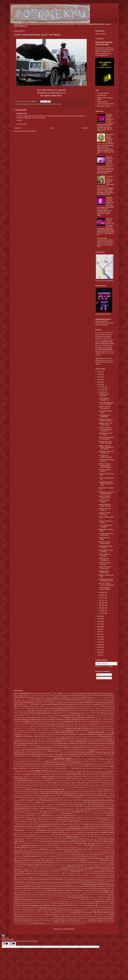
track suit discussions (32, 902)
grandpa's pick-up (97, 763)
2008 (99, 647)
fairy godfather (17, 749)
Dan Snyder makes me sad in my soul (31, 734)
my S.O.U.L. (94, 810)
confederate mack (87, 729)
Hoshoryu (94, 771)
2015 (99, 629)
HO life (112, 769)
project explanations (42, 830)
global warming (49, 761)
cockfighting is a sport (35, 729)
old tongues (22, 819)
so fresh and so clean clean (42, 862)
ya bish (44, 922)
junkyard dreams (105, 786)
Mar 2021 (102, 608)
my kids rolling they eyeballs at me (31, 810)
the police (49, 890)
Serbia (86, 853)
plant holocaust (76, 825)
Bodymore (57, 716)
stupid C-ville (22, 870)
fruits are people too (75, 757)
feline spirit (111, 749)
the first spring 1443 (41, 104)
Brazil (40, 718)
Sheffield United (105, 855)
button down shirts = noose (99, 719)
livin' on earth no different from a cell (69, 795)
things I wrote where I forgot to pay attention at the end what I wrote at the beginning (43, 896)
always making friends (100, 701)
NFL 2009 (108, 814)
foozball (38, 755)
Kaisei (47, 788)
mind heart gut (62, 804)
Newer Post (18, 128)
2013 (99, 634)
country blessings (67, 731)
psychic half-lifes (94, 830)
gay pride (75, 759)
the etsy (59, 881)
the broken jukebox (43, 879)
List (22, 795)
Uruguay (84, 905)
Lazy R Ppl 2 (36, 792)
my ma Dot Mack (46, 810)
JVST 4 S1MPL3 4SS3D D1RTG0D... (106, 551)
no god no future (67, 816)
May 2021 (102, 603)
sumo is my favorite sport (37, 872)
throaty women (24, 898)
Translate (108, 666)
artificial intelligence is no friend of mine (45, 706)
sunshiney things (75, 872)
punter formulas (18, 832)
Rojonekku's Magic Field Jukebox (86, 844)
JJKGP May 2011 (19, 786)
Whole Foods (59, 915)
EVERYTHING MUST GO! (29, 747)
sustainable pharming (55, 874)
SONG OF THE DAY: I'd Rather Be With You (106, 420)
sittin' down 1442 (73, 858)
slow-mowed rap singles (76, 860)
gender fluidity (83, 759)
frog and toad (65, 757)
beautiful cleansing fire (60, 710)
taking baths (86, 875)
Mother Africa (79, 806)
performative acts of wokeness (57, 823)
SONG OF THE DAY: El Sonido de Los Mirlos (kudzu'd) (110, 160)
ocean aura (49, 817)
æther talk (106, 699)
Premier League (90, 829)
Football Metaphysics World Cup (23, 755)
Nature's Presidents (102, 812)
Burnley (88, 719)
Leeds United (111, 792)
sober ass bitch (68, 862)
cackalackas (38, 721)
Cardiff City (103, 721)
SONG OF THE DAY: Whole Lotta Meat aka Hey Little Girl (106, 447)
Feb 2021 (102, 611)
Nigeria (23, 816)
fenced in (18, 751)
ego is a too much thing (44, 744)
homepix (33, 104)
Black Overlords (64, 714)
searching (84, 851)
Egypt (54, 744)
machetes (22, 799)
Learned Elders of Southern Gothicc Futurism (94, 792)
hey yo (68, 769)
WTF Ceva (84, 920)
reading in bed (70, 836)
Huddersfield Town (18, 773)
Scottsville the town (47, 851)
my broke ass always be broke (94, 808)
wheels (59, 104)
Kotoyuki (110, 788)
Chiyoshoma (17, 727)
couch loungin (56, 731)
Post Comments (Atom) (29, 131)
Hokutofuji (18, 771)
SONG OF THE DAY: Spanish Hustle (105, 543)
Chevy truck (40, 725)
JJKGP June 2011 (57, 784)
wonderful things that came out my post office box (64, 918)
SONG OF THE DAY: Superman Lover (105, 497)
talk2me (93, 875)
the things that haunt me (69, 892)
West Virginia (66, 913)
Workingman (110, 918)
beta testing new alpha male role (101, 712)
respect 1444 (108, 840)
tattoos (112, 875)
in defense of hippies (95, 777)
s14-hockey (40, 847)
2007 (99, 650)
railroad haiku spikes (92, 832)
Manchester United (92, 799)
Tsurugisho (42, 903)
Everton (76, 745)
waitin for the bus (87, 909)
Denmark (78, 736)
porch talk (26, 829)
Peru (83, 823)
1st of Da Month (49, 695)
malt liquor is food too (68, 799)
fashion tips (47, 749)
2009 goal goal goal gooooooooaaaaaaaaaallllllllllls (70, 695)
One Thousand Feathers (48, 819)
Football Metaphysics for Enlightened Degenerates (96, 753)
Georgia (110, 759)
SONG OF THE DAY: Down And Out (105, 568)
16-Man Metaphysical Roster (36, 695)
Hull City (27, 773)
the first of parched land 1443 (29, 883)
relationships (18, 840)
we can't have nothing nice (74, 911)
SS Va (64, 866)
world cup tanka (22, 920)
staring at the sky (74, 866)
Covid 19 (90, 731)
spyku (50, 866)
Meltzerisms (52, 803)
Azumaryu (22, 708)
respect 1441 (75, 840)
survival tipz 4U (29, 874)
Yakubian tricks (57, 922)
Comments (101, 678)
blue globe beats (102, 714)
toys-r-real (20, 902)
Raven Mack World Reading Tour (103, 834)
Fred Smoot (27, 757)
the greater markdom (40, 885)
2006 (99, 652)
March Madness (47, 801)
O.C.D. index (40, 817)
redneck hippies (102, 838)
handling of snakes (40, 767)
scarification (52, 849)
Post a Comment (22, 124)
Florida (26, 753)
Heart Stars (39, 768)
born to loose (86, 716)
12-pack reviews (104, 693)
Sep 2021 (102, 592)
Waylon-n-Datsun (48, 911)
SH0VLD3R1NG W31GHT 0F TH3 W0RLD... (106, 438)
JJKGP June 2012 (70, 784)
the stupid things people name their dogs (48, 892)
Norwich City (101, 816)
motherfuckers (108, 806)
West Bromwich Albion (44, 913)
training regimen (52, 902)
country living (79, 731)
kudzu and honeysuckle (52, 790)
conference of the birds (101, 729)
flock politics (18, 753)
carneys (110, 721)
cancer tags (84, 721)
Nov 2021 (102, 390)
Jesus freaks (59, 780)
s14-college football (20, 847)
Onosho (86, 819)
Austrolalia (109, 706)
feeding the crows (83, 749)
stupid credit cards (34, 870)
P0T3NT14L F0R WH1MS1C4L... (104, 559)
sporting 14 (32, 866)
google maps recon (30, 763)
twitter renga (65, 903)
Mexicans (17, 804)
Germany (16, 761)
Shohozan (53, 857)
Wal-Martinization (107, 909)
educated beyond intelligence (25, 744)
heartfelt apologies (49, 769)
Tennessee (61, 877)
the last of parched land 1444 (80, 887)
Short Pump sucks (73, 857)
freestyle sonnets (53, 757)
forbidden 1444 (86, 755)
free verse (43, 757)
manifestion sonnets (19, 801)
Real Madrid (101, 836)
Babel (28, 708)
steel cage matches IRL (97, 866)
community (61, 729)
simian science (110, 857)
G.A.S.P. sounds (48, 759)
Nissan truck (46, 816)
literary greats (29, 795)
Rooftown (110, 844)
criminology (26, 732)
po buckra (64, 827)
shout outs (101, 857)
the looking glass (74, 888)
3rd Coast (50, 697)
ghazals (35, 761)
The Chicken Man (71, 879)
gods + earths (90, 761)
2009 (99, 645)
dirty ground (83, 738)
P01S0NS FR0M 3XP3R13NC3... (104, 572)
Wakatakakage (97, 909)
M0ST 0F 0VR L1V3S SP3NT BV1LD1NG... (106, 442)
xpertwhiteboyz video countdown (31, 922)
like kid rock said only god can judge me (93, 793)
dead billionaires (54, 734)
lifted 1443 (69, 793)
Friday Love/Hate (102, 238)
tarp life (107, 875)
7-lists (112, 697)
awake (16, 708)
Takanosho (64, 875)
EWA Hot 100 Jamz (42, 747)
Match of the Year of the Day (73, 801)
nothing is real (110, 816)
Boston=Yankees (97, 716)
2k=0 (35, 697)
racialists (80, 832)
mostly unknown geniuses (66, 806)
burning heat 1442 (49, 719)
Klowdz (90, 788)
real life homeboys (90, 836)
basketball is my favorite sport (104, 708)
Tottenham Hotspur (85, 900)
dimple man (33, 738)
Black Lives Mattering (52, 714)
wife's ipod (105, 915)
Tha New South (98, 877)
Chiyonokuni (109, 725)
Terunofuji (81, 877)
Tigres (59, 898)
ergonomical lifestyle (58, 745)
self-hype (27, 853)
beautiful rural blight (76, 710)
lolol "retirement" (32, 797)
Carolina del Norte (18, 723)
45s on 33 (58, 697)
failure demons (108, 747)
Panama (52, 821)
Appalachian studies (100, 705)
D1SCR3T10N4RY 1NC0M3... (104, 501)
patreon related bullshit (71, 821)
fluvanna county (36, 753)
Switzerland (17, 875)
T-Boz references (34, 875)
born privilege (77, 716)
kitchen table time (80, 788)
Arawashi (110, 705)
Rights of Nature (78, 842)
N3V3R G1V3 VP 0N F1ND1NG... (105, 564)
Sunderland (65, 872)
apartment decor (87, 705)
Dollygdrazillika (18, 740)
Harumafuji (51, 767)
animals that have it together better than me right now (57, 705)
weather (94, 911)
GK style (41, 761)
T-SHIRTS (43, 875)
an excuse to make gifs (56, 703)
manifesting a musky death (106, 799)
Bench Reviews (67, 712)
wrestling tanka (72, 920)
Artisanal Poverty (80, 706)
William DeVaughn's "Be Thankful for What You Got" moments (91, 916)
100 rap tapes (83, 693)
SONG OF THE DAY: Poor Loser (105, 514)
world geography (34, 920)
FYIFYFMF (38, 759)
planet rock (66, 825)
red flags (79, 838)
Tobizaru (94, 898)
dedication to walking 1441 (79, 734)
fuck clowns (95, 757)
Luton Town (85, 797)
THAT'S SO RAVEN (29, 879)
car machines (93, 721)
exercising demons (56, 747)
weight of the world (25, 913)
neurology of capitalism (31, 814)
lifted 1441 (50, 793)
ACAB (91, 699)
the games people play (97, 883)
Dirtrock (76, 738)
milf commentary (42, 804)
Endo (27, 746)
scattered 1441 (62, 849)
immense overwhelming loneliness (78, 776)
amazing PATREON (93, 24)
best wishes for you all (85, 712)
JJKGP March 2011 (83, 784)
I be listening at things (87, 773)
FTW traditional (86, 757)
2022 (99, 382)
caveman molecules (38, 723)
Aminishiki (45, 703)
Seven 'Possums (49, 855)
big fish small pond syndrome (27, 714)
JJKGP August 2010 (95, 780)
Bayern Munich (17, 710)
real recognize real (20, 838)
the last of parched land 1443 (59, 887)
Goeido (98, 761)
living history (87, 795)
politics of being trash (91, 827)
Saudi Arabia (33, 849)
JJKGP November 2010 (45, 786)
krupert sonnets (18, 790)
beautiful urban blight (106, 710)
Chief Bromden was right (54, 725)
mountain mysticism (20, 808)
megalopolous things (28, 803)
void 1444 (59, 909)
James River (48, 780)
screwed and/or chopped (70, 851)
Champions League (94, 723)
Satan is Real (23, 849)
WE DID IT (87, 911)
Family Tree (36, 749)
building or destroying (85, 718)
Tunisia (48, 903)
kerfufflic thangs (54, 788)
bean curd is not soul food (36, 710)
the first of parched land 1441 (88, 881)
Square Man (57, 866)
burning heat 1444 (77, 719)
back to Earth (50, 708)
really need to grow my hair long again (36, 838)
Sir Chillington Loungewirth (46, 858)
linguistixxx (16, 795)
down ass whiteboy (54, 740)
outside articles (24, 821)
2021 (99, 385)
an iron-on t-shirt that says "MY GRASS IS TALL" (80, 703)
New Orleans (57, 814)
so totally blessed (58, 862)
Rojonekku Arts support (54, 844)
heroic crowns (59, 768)
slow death (20, 860)
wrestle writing (59, 920)
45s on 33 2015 (70, 697)
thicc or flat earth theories (67, 894)
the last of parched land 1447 (100, 887)
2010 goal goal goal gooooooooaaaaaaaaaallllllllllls (99, 695)
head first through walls (101, 767)
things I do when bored (83, 894)
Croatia (34, 732)
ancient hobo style (103, 703)
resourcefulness (65, 840)
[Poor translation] (12, 944)
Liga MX (77, 793)
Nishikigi (38, 816)
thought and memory (101, 896)
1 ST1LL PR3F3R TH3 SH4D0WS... (105, 526)
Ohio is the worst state (78, 817)
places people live (54, 825)
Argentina (16, 706)
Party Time (59, 821)
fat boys (55, 749)
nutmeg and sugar (30, 817)
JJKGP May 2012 (31, 786)
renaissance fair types (39, 840)
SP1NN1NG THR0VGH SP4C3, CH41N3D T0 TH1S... (106, 484)
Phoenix (104, 823)
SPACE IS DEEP (106, 864)
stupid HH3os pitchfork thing (64, 870)
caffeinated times (55, 721)
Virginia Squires (32, 909)
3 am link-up (42, 697)
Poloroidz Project (106, 827)
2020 (99, 616)
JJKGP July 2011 (21, 784)
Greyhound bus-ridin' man (36, 765)
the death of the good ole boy (88, 879)
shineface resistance (30, 857)
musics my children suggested (64, 808)
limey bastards (109, 793)
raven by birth (86, 834)
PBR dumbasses (84, 821)
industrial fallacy (19, 778)
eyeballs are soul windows (71, 747)
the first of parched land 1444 (49, 883)
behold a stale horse (37, 712)
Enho (43, 746)
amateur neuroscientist (21, 703)
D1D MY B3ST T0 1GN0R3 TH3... (104, 399)
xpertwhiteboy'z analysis (96, 920)
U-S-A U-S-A (82, 903)
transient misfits (63, 902)
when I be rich (82, 913)
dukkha (65, 742)
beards (49, 710)
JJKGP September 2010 (91, 786)
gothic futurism (49, 763)
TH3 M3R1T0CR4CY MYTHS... (105, 470)
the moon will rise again (99, 888)
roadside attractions (108, 842)
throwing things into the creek (38, 898)
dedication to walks (32, 736)
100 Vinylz (93, 693)
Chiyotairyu (24, 727)
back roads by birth (38, 708)
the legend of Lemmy (62, 888)
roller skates (102, 844)
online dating (78, 819)
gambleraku (27, 104)
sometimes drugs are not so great (29, 864)
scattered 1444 (98, 849)
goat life (67, 761)
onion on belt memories (64, 819)
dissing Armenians (93, 738)
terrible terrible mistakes (71, 877)
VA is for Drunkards (38, 907)
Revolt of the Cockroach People (49, 842)
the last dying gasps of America (94, 885)
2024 (99, 377)
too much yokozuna (56, 900)
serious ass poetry (106, 853)
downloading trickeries (68, 740)
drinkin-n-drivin (44, 742)
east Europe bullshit (93, 742)
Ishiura (108, 778)
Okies (88, 817)
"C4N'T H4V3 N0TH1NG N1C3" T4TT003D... (106, 403)
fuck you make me (104, 757)
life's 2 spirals (40, 793)
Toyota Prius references (99, 900)
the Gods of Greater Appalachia (24, 885)
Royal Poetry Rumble (28, 846)
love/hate (76, 797)
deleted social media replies (58, 736)
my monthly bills (57, 810)
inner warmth (31, 778)
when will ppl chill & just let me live (26, 915)
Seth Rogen (17, 855)
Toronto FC (76, 900)
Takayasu (71, 875)
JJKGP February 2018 (68, 782)
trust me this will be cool (31, 903)
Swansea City (79, 874)
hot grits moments (102, 771)
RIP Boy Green (90, 842)
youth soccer (68, 924)
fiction (44, 751)
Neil (22, 814)
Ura (78, 905)
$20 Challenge (73, 693)
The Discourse (18, 881)
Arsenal (31, 706)
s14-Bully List (108, 846)
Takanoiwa (57, 875)
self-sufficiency (38, 853)
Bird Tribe (41, 714)
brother (60, 718)
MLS (106, 804)
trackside (43, 902)
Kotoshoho (104, 788)
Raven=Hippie (39, 836)
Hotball (110, 771)
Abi (86, 699)
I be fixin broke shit (72, 773)
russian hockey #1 (48, 846)
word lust (90, 918)
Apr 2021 (102, 605)
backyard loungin (63, 708)
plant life (86, 825)
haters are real (60, 767)
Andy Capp (26, 705)
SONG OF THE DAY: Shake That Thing (105, 505)
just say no (35, 788)
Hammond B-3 (109, 765)
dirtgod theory (66, 738)
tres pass (20, 903)
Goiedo (104, 761)
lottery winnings (53, 797)
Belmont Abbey (57, 712)
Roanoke (19, 844)
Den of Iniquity (70, 736)
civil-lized (59, 727)
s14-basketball (88, 846)
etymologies (69, 746)
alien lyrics (55, 701)
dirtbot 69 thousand (54, 738)
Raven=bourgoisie (19, 836)
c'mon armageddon (25, 721)
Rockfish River (27, 844)
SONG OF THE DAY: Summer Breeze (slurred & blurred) (105, 466)
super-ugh (87, 872)
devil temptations (103, 736)
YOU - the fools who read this (91, 922)
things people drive (52, 104)
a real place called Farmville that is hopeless (57, 699)
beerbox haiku (18, 712)
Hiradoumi (107, 769)
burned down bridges (20, 719)
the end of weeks (51, 881)
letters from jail (29, 793)
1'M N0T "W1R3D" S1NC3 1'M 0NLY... (105, 589)
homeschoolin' (53, 771)
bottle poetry (21, 718)
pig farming (42, 825)
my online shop (102, 95)
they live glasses (54, 894)
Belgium (48, 712)
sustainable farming (42, 874)
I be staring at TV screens (30, 775)
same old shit (99, 847)
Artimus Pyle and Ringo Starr (65, 706)
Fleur (111, 751)
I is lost (44, 775)
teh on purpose (52, 877)
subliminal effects (93, 870)
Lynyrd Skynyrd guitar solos (104, 797)
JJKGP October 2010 (76, 786)
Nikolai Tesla (31, 816)
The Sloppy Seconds (30, 892)
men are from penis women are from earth (69, 803)
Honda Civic (63, 771)
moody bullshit (47, 806)
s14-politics (56, 847)
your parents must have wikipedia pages (54, 924)
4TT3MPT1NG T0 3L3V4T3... (104, 395)
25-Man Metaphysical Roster (22, 697)
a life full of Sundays (35, 699)
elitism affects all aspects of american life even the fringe (88, 744)
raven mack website (103, 93)
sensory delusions (64, 853)
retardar (35, 842)
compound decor (71, 729)
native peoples (76, 812)
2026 (99, 372)
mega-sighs (17, 803)
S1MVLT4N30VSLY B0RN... (104, 539)
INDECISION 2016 (107, 776)
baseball (91, 708)
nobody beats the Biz (80, 816)
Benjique (75, 712)
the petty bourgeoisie (39, 891)
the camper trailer (57, 879)
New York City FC (76, 814)
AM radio (110, 701)
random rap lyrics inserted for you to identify (65, 834)
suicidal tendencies (106, 870)
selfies (47, 853)
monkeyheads (37, 806)
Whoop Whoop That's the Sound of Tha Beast (87, 915)
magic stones (43, 799)
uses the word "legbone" (104, 905)
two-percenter (74, 903)
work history (99, 918)
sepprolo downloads (76, 853)
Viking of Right (102, 907)
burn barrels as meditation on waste (104, 718)
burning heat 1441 (35, 719)
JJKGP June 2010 (45, 784)
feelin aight (92, 749)
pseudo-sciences (82, 830)
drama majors (89, 740)
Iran (103, 778)
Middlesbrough (26, 804)
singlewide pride (33, 859)
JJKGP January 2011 (82, 782)
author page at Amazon (104, 106)
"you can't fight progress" (39, 693)
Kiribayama (63, 788)
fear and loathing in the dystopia (67, 749)
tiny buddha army (83, 898)
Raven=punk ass (60, 836)
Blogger (72, 929)
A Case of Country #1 (22, 699)
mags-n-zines (55, 799)
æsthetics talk (98, 699)
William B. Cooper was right (62, 916)
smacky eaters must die (92, 860)
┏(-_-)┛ (64, 693)
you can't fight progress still (108, 922)
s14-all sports (79, 846)
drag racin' (80, 740)
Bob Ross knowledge (47, 716)
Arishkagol (24, 706)
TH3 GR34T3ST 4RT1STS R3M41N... (106, 457)
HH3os (74, 768)
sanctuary (106, 847)
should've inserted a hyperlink (88, 857)
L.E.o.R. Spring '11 (91, 790)
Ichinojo (37, 776)
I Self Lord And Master (71, 775)
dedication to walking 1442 (97, 734)
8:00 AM (19, 120)
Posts (99, 675)
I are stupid (61, 773)
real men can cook (110, 836)
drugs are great (56, 742)
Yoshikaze (79, 922)
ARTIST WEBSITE (19, 26)
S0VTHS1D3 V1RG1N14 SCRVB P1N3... (106, 452)
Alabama (39, 701)
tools (64, 900)
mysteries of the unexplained (107, 810)
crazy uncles (17, 732)
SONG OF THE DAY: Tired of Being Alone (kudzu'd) (110, 118)
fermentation (37, 751)
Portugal (55, 829)
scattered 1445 (108, 849)
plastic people (40, 827)
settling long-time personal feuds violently (32, 855)
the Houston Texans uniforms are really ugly (59, 885)
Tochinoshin (101, 898)
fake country (26, 749)
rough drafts (17, 846)
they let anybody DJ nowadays (38, 894)
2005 (99, 655)
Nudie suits (20, 817)
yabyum (49, 922)
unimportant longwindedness (31, 905)
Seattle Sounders (93, 851)
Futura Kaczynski (29, 759)
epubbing (49, 746)
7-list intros (105, 697)
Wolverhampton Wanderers (42, 918)
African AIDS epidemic (29, 701)
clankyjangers (69, 727)
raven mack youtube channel (105, 104)
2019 (99, 619)
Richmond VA (66, 842)
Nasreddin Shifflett (64, 812)
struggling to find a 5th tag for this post (100, 868)
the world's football (103, 892)
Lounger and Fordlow (66, 797)
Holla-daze (26, 771)
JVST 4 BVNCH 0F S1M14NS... (104, 555)
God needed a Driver (78, 761)
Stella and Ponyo (110, 866)
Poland (82, 827)
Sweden (87, 874)
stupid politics (80, 870)
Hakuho (102, 765)
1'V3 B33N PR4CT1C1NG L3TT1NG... (106, 461)
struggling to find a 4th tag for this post (72, 868)
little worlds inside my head (42, 795)
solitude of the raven (88, 862)
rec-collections (67, 838)
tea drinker (30, 877)
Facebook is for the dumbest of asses (92, 747)
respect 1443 (97, 840)
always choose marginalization (84, 701)
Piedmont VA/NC (32, 825)
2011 (99, 639)
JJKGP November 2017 (61, 786)
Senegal (55, 853)
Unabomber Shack (93, 903)
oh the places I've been (62, 817)
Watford (39, 911)
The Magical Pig (85, 888)
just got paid (27, 788)
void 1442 (42, 909)
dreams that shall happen (31, 742)
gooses (40, 763)
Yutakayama (76, 924)
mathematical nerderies (90, 801)
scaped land (42, 849)
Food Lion (64, 753)
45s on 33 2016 (82, 697)
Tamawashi (100, 875)
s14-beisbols (99, 846)
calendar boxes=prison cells (70, 721)
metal (85, 803)
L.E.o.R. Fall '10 (78, 790)
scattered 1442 (74, 849)
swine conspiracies (96, 874)
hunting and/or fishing (36, 773)
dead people (64, 734)
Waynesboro (59, 911)
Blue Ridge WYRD (36, 716)
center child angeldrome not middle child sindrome (65, 723)
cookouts (112, 729)
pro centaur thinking (29, 830)
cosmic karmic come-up (36, 731)
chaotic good (105, 723)
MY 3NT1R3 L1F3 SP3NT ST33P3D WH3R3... (106, 493)
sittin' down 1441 (60, 858)
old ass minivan (106, 817)
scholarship (17, 851)
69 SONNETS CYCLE (95, 697)
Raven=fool (29, 836)
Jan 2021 (102, 613)
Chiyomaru (102, 725)
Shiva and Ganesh (44, 857)
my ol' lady (68, 810)
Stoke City (28, 868)
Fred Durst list (18, 757)
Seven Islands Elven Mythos (63, 855)
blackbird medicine (76, 714)
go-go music (60, 761)
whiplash (40, 915)
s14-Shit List (64, 847)
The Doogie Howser (30, 881)
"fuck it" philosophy (21, 693)
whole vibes (69, 915)
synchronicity (25, 875)
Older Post (85, 128)
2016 (99, 627)
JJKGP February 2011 (53, 782)
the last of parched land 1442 (38, 887)
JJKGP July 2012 (32, 784)
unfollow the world (104, 903)
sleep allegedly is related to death (104, 858)
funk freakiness (19, 759)
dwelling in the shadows (76, 742)
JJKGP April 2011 (82, 780)
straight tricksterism (45, 868)
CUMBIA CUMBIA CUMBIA (63, 732)
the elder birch (41, 881)
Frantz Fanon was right (106, 755)
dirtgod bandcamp (102, 102)
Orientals (103, 819)
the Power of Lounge (62, 890)
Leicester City (19, 793)
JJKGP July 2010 (110, 782)
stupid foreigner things (48, 870)
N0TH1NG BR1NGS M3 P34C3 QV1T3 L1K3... (106, 580)
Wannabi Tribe (17, 911)
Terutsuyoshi (88, 877)
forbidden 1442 (62, 755)
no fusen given (56, 816)
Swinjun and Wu (107, 874)
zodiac (82, 924)
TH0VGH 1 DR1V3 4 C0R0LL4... (105, 510)
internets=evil (70, 778)
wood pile (83, 918)
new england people (45, 814)
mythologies (44, 812)
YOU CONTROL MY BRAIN (22, 924)
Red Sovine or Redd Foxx (90, 838)
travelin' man (99, 902)
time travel (72, 898)
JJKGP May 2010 (107, 784)
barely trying (84, 708)
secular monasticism (104, 851)
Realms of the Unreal (55, 838)
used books (91, 905)
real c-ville (80, 836)
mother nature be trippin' (94, 806)
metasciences (94, 803)
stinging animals (20, 868)
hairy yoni (94, 765)
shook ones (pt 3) (62, 857)
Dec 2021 (102, 387)
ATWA (103, 706)
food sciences (73, 753)
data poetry (45, 734)
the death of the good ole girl (106, 879)
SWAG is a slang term (68, 874)
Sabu (91, 847)
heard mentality (30, 768)
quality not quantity (70, 832)
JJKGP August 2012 (109, 780)
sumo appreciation (19, 872)
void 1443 (51, 909)
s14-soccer (73, 847)
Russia (39, 846)
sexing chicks (76, 855)
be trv (25, 710)
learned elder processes (49, 792)
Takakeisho (50, 875)
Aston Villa (96, 706)
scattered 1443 (86, 849)
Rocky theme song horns (40, 844)
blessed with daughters (90, 714)
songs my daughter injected (69, 864)
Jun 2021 (102, 600)
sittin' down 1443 (86, 858)
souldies (79, 864)
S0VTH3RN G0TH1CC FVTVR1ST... (105, 434)
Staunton (86, 866)
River (98, 842)
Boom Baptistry (66, 716)
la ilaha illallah (103, 790)
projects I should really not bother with (62, 830)
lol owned (23, 797)
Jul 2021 (102, 598)
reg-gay (110, 838)
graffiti (74, 763)
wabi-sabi (68, 909)
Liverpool (54, 795)
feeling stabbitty (102, 749)
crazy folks (109, 731)
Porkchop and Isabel (36, 829)
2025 (99, 374)
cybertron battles (94, 732)
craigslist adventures (99, 731)
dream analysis (100, 740)
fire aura (84, 751)
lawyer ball (27, 792)
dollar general (103, 738)
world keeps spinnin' (47, 920)
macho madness (32, 799)
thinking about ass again (89, 896)
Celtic (48, 723)
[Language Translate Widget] (106, 664)
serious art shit (94, 853)
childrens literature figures (72, 725)
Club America (24, 729)
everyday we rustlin (85, 745)
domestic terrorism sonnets (31, 740)
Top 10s (69, 900)
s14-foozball (32, 847)
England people (35, 745)
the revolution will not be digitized (99, 890)
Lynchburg (92, 797)
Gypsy (87, 765)
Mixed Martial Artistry (96, 804)
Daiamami (107, 733)
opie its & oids (94, 819)
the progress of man (80, 890)
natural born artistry (89, 812)
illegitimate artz (46, 776)
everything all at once (99, 745)
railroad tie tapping (108, 832)
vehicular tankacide (79, 907)
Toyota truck (111, 900)
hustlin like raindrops (50, 773)
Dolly (111, 738)
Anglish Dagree (34, 705)
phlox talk (97, 823)
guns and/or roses (77, 765)
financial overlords (75, 751)
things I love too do (96, 894)
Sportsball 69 (43, 866)
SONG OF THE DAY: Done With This (105, 408)
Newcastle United (99, 814)
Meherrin (38, 803)
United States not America (50, 905)
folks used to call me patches (51, 753)
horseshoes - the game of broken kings (79, 771)
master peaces (59, 801)
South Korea (87, 864)
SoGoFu (77, 862)
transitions (72, 902)
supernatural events (99, 872)
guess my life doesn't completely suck (58, 765)
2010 (99, 642)
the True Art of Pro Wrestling (86, 892)
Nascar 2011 (54, 812)
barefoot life (75, 708)
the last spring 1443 (32, 888)
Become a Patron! (101, 34)
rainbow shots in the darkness (27, 834)
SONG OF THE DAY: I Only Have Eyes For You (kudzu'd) (110, 201)
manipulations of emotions (34, 801)
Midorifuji (34, 804)
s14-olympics (48, 847)
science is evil (28, 851)
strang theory (56, 868)
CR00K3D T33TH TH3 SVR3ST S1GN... (105, 424)
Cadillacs (46, 721)
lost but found (42, 797)
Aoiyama (79, 705)
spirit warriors (23, 866)
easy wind (103, 742)
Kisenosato (70, 788)
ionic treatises (96, 778)
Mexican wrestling (107, 803)
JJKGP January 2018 (96, 782)
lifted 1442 (59, 793)
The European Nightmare (70, 881)
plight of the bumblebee (54, 827)
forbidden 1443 (74, 755)
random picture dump (43, 834)
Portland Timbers (47, 829)
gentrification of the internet (97, 759)
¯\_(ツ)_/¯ (54, 693)
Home (52, 128)
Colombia (54, 729)
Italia (113, 778)
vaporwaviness (69, 907)
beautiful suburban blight (91, 710)
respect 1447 (18, 842)
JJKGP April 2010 (70, 780)
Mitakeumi (85, 804)
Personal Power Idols (73, 823)
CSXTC (50, 732)
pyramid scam (57, 832)
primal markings (102, 829)
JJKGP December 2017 (38, 782)
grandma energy (86, 763)
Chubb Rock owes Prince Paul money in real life (42, 727)
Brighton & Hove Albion (50, 718)
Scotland (38, 851)
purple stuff (38, 832)
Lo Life (108, 795)
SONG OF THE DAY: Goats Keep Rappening (106, 584)
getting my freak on (26, 761)
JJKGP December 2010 (23, 782)
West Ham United (56, 913)
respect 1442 (86, 840)
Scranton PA (58, 851)
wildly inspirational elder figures (45, 916)
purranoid (47, 832)
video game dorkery (90, 907)
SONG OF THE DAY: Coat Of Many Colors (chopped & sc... (106, 429)
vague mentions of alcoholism (55, 907)
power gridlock (75, 828)
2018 (99, 622)
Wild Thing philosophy (29, 916)
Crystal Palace (42, 732)
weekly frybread (104, 911)
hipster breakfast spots (95, 768)
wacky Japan (76, 909)
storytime (35, 868)
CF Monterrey (84, 723)
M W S (16, 799)
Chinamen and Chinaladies (89, 725)
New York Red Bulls (87, 814)
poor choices (17, 829)
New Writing (65, 814)
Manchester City (80, 799)
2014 (99, 632)
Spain (15, 866)
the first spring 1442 (67, 883)
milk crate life (51, 804)
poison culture (73, 827)
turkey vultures (55, 903)
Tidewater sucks (52, 898)
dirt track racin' (42, 738)
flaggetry (92, 751)
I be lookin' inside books (102, 773)
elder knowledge (63, 744)
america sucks (35, 703)
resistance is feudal (52, 840)
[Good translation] (5, 944)
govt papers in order (63, 763)
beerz (25, 712)
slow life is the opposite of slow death (37, 860)
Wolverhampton (30, 918)
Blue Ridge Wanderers (24, 716)
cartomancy (28, 723)
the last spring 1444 (47, 888)
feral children (28, 751)
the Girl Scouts (111, 883)
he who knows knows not (86, 767)
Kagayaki (41, 788)
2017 (99, 624)
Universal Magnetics (68, 905)
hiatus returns (83, 768)
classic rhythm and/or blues (82, 727)
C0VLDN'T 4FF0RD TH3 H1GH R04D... (106, 534)
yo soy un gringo (69, 922)
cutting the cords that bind (80, 733)
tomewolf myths (45, 900)
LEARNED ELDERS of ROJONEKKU (69, 792)
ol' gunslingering (96, 817)
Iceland (31, 777)
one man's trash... (32, 819)
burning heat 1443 (63, 719)
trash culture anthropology (85, 902)
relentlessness (28, 840)
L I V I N (68, 790)
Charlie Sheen (25, 725)
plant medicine (96, 825)
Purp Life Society (28, 832)
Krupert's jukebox (32, 790)
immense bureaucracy (60, 776)
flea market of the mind (103, 751)
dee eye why (46, 736)
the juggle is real (77, 885)
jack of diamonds (37, 780)
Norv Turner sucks (92, 816)
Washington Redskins (29, 911)
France (96, 755)
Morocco (55, 806)
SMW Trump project (26, 862)
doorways (43, 740)
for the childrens (49, 755)
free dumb (34, 757)
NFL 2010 (16, 816)
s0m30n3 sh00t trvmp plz (68, 846)
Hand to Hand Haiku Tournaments (23, 767)
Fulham (112, 757)
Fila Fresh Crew (64, 751)
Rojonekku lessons (68, 844)
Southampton (96, 864)
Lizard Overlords (98, 795)
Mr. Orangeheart (33, 808)
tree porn (111, 902)
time (64, 898)
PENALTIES (93, 821)
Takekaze (79, 875)
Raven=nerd (49, 836)
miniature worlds (74, 804)
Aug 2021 (102, 595)
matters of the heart (106, 801)
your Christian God (36, 924)
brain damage (31, 718)
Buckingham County (70, 718)
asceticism (89, 706)
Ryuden (57, 846)
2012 (99, 637)
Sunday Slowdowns (54, 872)
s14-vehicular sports (83, 847)
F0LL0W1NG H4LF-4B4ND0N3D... (105, 416)
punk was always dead (106, 830)
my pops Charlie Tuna (81, 810)
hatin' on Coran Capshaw (72, 767)
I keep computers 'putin (56, 775)
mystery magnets (21, 812)
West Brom (34, 913)
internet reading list (59, 778)
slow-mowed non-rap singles (59, 860)
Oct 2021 (102, 392)
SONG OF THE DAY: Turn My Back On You (110, 221)
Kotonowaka (96, 788)
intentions (39, 778)
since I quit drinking (22, 858)
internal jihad (47, 778)
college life (45, 729)
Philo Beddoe (90, 823)
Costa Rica (48, 731)
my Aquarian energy (78, 808)
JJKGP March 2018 (96, 784)
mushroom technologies (47, 808)
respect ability (28, 842)
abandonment (78, 699)
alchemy (47, 701)
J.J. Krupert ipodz (22, 780)
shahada (86, 855)
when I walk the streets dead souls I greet (102, 913)
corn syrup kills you (22, 731)
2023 (99, 380)
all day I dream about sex (67, 701)
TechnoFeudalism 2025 (40, 877)
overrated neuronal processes (39, 821)
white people (48, 915)
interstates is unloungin (83, 778)
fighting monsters (52, 751)
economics (111, 742)
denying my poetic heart (89, 736)
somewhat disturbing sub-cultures (51, 864)
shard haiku (94, 855)
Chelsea (32, 725)
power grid (63, 829)
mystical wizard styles (33, 812)
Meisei (46, 803)
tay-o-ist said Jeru (21, 877)
